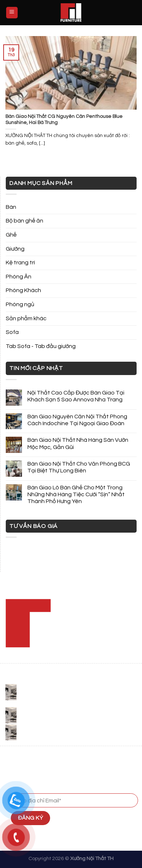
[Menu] (12, 13)
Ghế (11, 235)
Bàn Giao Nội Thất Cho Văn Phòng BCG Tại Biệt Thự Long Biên (79, 467)
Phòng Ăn (19, 277)
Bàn (11, 207)
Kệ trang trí (20, 263)
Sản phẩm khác (26, 318)
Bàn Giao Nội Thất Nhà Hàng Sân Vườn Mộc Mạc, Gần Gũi (78, 443)
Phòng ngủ (20, 304)
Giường (15, 249)
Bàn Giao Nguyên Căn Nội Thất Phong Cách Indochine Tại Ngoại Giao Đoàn (77, 420)
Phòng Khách (23, 290)
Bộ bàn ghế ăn (25, 221)
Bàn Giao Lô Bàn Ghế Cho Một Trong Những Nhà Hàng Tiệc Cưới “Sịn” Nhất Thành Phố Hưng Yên (76, 494)
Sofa (12, 332)
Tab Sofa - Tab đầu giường (41, 346)
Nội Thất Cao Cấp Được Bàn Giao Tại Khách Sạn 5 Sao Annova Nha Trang (76, 396)
